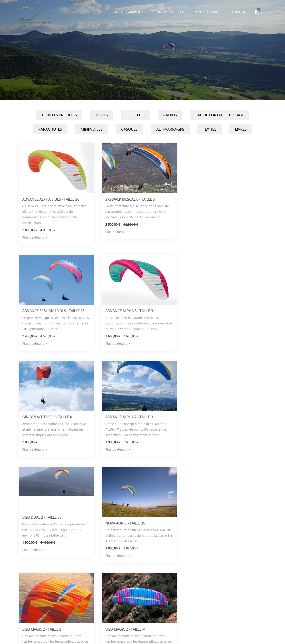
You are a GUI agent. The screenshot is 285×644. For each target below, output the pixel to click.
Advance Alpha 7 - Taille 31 (212, 310)
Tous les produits (59, 115)
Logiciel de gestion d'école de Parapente (143, 609)
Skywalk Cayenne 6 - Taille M (214, 516)
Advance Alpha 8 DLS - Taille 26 (51, 199)
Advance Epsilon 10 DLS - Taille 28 (218, 199)
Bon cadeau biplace (171, 12)
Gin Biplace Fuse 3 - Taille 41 (130, 310)
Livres (241, 129)
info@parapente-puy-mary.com (58, 615)
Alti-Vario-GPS (170, 129)
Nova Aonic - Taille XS (125, 416)
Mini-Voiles (92, 129)
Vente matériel (208, 12)
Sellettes (135, 115)
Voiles (102, 115)
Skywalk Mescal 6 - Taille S (129, 199)
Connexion (237, 12)
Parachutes (50, 129)
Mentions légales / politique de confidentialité (143, 615)
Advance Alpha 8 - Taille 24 (129, 521)
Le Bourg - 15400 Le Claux (58, 609)
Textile (210, 129)
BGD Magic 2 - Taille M (42, 521)
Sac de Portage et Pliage (220, 115)
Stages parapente (130, 12)
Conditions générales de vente (58, 632)
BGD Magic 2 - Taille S (207, 416)
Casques (129, 129)
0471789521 (58, 621)
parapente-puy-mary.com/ (58, 626)
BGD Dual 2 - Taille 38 (42, 410)
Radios (170, 115)
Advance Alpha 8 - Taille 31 (47, 310)
